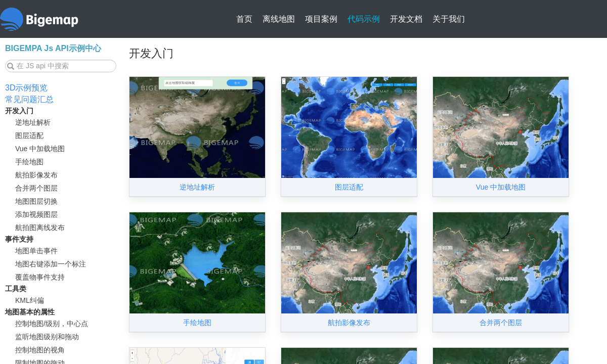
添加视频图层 (36, 214)
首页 (244, 19)
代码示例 (364, 19)
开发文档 (406, 19)
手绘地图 (29, 162)
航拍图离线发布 (40, 227)
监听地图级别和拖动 (47, 337)
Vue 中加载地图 (40, 149)
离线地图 (279, 19)
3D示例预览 (26, 88)
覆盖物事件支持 (40, 277)
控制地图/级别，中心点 (52, 324)
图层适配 (29, 135)
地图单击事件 (36, 251)
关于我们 (449, 19)
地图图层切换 (36, 201)
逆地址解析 (33, 122)
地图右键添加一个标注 (51, 264)
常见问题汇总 (29, 99)
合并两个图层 (36, 188)
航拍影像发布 (36, 175)
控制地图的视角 (40, 350)
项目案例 (321, 19)
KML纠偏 (30, 300)
